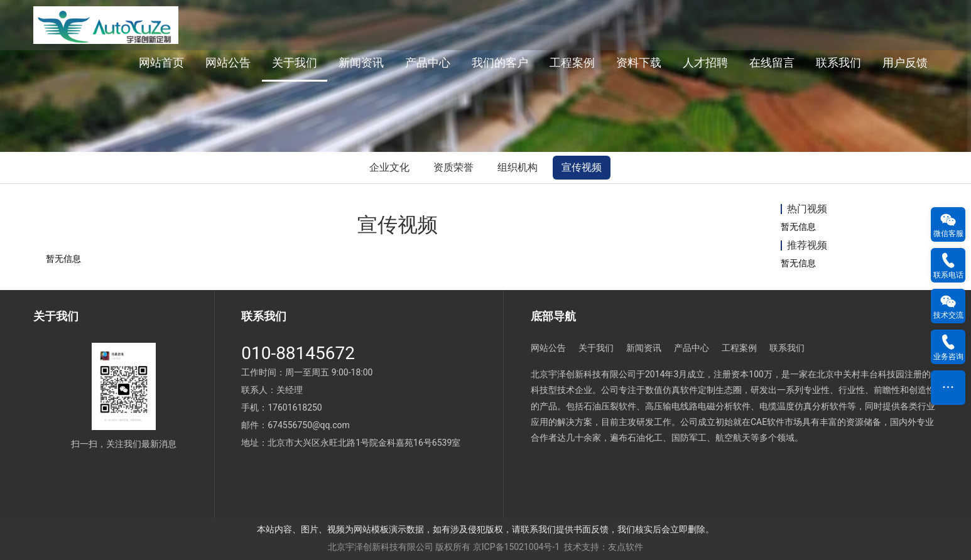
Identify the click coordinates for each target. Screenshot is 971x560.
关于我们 (295, 62)
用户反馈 (905, 62)
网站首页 (161, 62)
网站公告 (228, 62)
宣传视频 (582, 167)
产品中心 (428, 62)
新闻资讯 (361, 62)
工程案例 (572, 62)
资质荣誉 (453, 167)
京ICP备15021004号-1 (516, 547)
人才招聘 (705, 62)
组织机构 (518, 167)
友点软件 (626, 547)
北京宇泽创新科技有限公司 (381, 547)
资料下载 (639, 62)
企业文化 (389, 167)
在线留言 (772, 62)
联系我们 (838, 62)
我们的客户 (500, 62)
